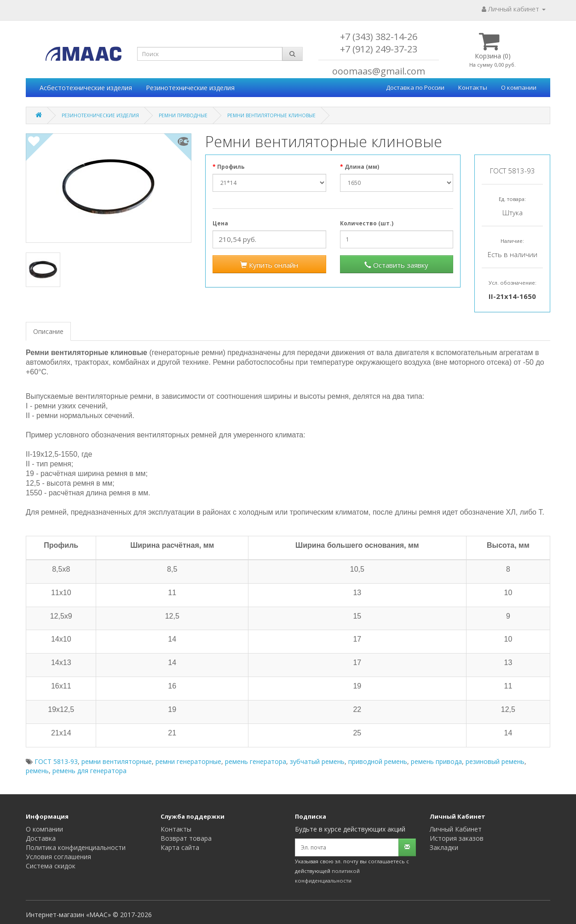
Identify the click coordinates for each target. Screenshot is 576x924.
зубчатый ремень (317, 761)
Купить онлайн (269, 265)
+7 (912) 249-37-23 (379, 49)
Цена (220, 223)
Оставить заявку (396, 265)
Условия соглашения (58, 857)
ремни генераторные (188, 761)
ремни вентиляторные (117, 761)
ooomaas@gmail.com (379, 71)
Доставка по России (415, 87)
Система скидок (51, 866)
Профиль (231, 167)
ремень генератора (256, 761)
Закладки (444, 847)
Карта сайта (180, 847)
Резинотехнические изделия (190, 88)
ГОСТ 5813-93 (56, 761)
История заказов (457, 838)
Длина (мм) (362, 167)
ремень (37, 771)
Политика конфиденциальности (76, 847)
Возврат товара (186, 838)
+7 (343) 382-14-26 (379, 37)
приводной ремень (378, 761)
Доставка (41, 838)
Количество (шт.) (367, 223)
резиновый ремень (495, 761)
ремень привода (436, 761)
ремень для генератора (89, 771)
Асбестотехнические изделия (86, 88)
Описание (48, 331)
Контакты (473, 87)
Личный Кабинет (456, 829)
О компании (519, 87)
